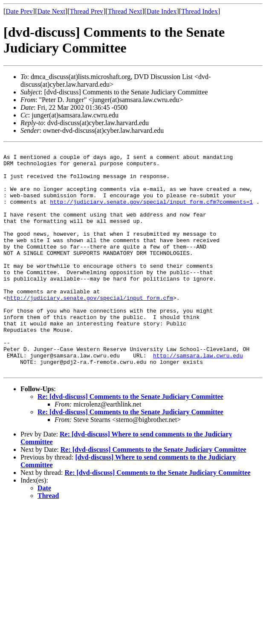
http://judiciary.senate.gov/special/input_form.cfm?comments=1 (151, 213)
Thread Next (125, 11)
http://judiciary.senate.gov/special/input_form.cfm (90, 328)
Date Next (51, 11)
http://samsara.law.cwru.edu (198, 398)
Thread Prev (86, 11)
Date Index (162, 11)
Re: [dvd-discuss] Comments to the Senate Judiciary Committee (130, 441)
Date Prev (19, 11)
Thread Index (199, 11)
